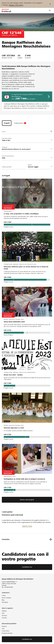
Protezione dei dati (7, 633)
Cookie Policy (6, 631)
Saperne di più (27, 526)
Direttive (4, 626)
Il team (4, 595)
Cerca (4, 132)
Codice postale (7, 167)
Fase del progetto (7, 138)
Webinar (4, 611)
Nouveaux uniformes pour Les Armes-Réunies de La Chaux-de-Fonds (26, 268)
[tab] (7, 123)
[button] (50, 11)
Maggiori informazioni (16, 5)
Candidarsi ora (27, 567)
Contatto (4, 618)
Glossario (4, 615)
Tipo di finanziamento (8, 156)
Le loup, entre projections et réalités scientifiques (21, 214)
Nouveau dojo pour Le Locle (14, 428)
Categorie (5, 147)
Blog (3, 600)
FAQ (3, 613)
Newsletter (5, 602)
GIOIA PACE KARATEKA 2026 (14, 322)
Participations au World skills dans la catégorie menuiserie (24, 479)
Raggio (30, 165)
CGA (3, 629)
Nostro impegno (6, 598)
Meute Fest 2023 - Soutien (13, 375)
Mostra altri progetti (27, 500)
